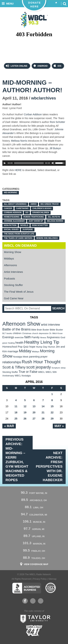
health (19, 343)
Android (41, 66)
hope (32, 347)
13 (34, 406)
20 (34, 412)
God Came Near (14, 298)
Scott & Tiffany (14, 367)
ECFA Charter (51, 588)
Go (27, 213)
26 (25, 419)
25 (16, 419)
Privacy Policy (40, 579)
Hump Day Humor (46, 347)
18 (16, 412)
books (9, 333)
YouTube (33, 601)
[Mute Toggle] (53, 163)
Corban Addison (33, 114)
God (63, 337)
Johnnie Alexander (14, 221)
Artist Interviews (14, 272)
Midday (25, 351)
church (35, 333)
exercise (19, 337)
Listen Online (17, 66)
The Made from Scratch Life (19, 234)
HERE (18, 170)
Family (36, 337)
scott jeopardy (39, 367)
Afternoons (11, 265)
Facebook (25, 601)
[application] (34, 163)
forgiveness (53, 337)
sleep (63, 368)
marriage (13, 351)
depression (44, 333)
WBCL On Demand (20, 246)
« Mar (9, 426)
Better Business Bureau (27, 588)
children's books (42, 208)
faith (28, 337)
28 (43, 419)
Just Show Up (36, 221)
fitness (43, 337)
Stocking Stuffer (13, 285)
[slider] (29, 163)
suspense (28, 229)
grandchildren (41, 213)
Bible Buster (56, 330)
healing (11, 343)
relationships (12, 362)
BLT (4, 333)
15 (52, 406)
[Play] (5, 163)
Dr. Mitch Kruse (56, 333)
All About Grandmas (15, 204)
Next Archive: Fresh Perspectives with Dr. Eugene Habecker (49, 466)
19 (25, 412)
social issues (11, 229)
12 (25, 406)
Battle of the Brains (17, 329)
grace (5, 343)
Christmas (27, 333)
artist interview (51, 325)
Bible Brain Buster (40, 330)
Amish (34, 204)
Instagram (41, 601)
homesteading (12, 217)
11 (16, 406)
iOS (57, 66)
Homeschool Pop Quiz (16, 347)
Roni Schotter (57, 122)
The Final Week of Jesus (19, 292)
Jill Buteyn (55, 148)
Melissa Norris (19, 141)
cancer (8, 208)
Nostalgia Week (21, 357)
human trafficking (34, 217)
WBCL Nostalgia (23, 376)
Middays (9, 259)
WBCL (41, 372)
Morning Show (13, 252)
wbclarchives (44, 98)
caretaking (22, 208)
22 (52, 412)
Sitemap (52, 579)
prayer (44, 357)
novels (24, 225)
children (17, 333)
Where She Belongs (47, 238)
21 (43, 412)
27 (34, 419)
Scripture (56, 368)
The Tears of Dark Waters (18, 238)
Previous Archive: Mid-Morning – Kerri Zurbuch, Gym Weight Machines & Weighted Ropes (17, 460)
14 (43, 406)
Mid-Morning (11, 193)
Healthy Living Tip (42, 342)
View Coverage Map (36, 564)
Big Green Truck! (50, 204)
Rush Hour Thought (41, 362)
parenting (34, 357)
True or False (28, 372)
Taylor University (34, 618)
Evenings (8, 337)
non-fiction (10, 225)
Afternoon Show (21, 324)
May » (59, 426)
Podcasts (10, 279)
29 (52, 419)
